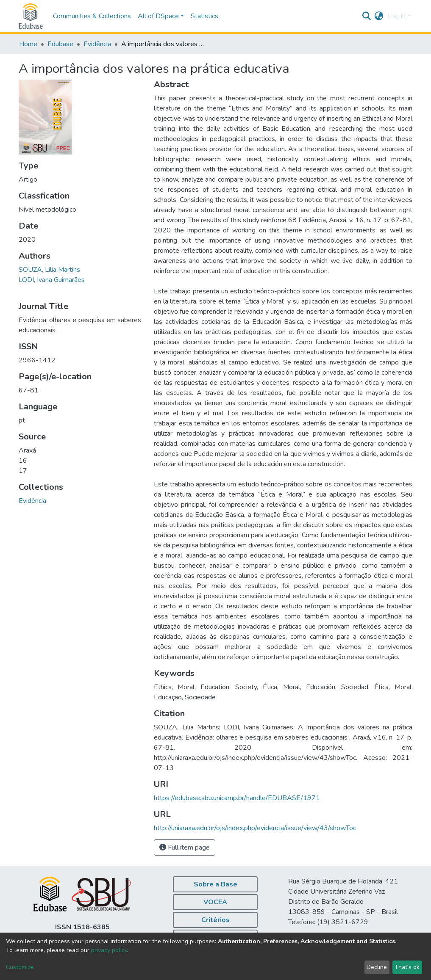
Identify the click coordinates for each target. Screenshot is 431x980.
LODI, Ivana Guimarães (52, 280)
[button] (379, 16)
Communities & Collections (92, 16)
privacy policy (109, 950)
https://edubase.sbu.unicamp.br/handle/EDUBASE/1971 (237, 798)
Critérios (215, 920)
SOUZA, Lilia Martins (49, 270)
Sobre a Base (215, 884)
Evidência (97, 44)
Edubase (60, 44)
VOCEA (215, 902)
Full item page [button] (185, 847)
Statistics (204, 16)
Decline (377, 967)
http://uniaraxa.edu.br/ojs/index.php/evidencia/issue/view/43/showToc (255, 828)
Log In (396, 16)
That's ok (407, 967)
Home (28, 44)
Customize (20, 967)
